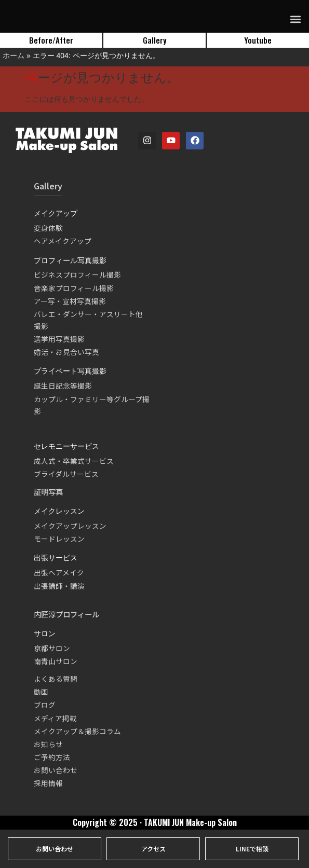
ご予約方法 (52, 757)
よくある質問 (56, 679)
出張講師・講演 (59, 586)
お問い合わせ (56, 770)
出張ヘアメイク (59, 572)
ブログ (45, 705)
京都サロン (52, 648)
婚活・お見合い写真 (66, 352)
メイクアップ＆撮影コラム (77, 731)
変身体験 (48, 228)
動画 (41, 692)
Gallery (48, 186)
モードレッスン (59, 539)
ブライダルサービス (66, 474)
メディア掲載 (55, 718)
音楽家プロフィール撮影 (74, 288)
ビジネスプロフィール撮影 (77, 274)
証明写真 (48, 492)
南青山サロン (56, 661)
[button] (295, 19)
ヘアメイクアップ (63, 241)
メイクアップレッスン (70, 526)
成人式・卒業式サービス (74, 461)
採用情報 (48, 783)
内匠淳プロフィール (66, 614)
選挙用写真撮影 (59, 339)
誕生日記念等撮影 (63, 385)
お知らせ (48, 744)
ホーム (14, 56)
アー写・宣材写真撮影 (70, 301)
